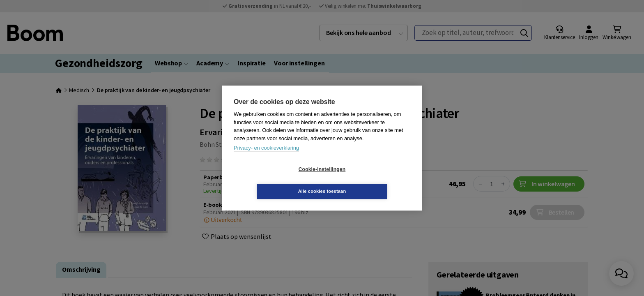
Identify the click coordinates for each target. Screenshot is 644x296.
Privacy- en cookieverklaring (266, 159)
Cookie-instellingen (273, 180)
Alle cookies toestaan (371, 180)
